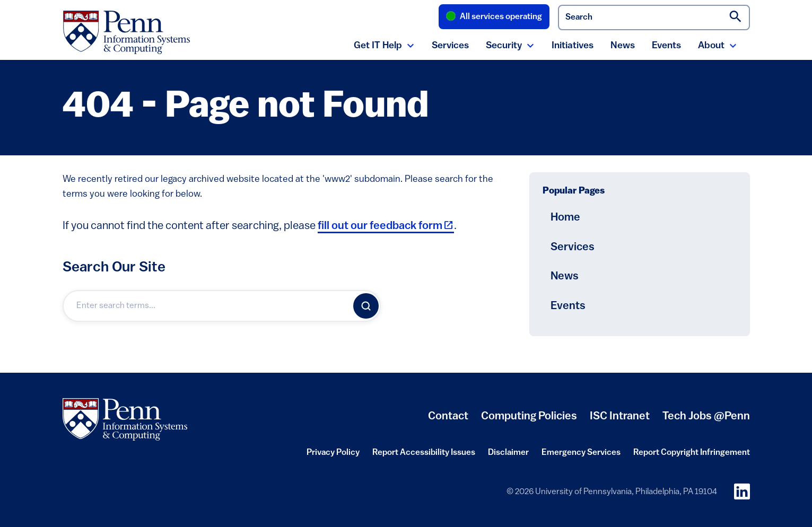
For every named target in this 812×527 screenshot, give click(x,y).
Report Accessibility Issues (424, 456)
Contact (448, 416)
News (623, 46)
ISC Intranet (620, 420)
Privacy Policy (333, 456)
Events (666, 46)
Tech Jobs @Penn (706, 416)
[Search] (366, 306)
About (711, 46)
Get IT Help (378, 46)
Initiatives (573, 46)
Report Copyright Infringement (692, 456)
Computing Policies (529, 420)
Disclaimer (508, 456)
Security (504, 46)
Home (565, 218)
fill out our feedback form (386, 226)
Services (450, 46)
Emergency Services (581, 456)
